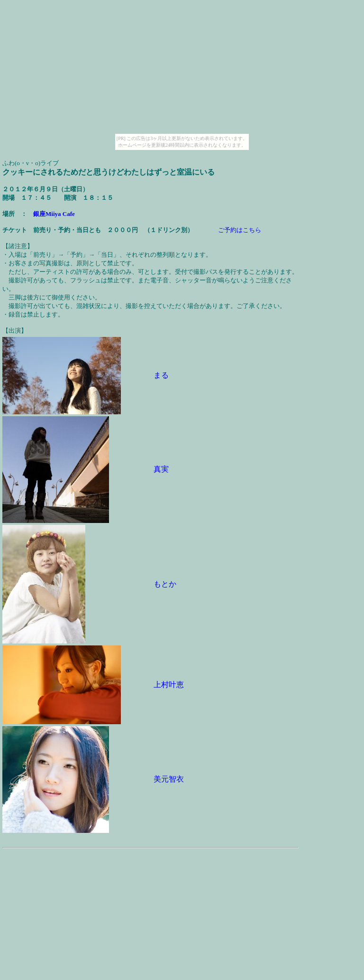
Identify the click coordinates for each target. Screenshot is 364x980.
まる (161, 375)
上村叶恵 (169, 685)
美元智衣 (169, 779)
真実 (161, 469)
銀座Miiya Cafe (54, 214)
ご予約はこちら (240, 230)
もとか (165, 584)
